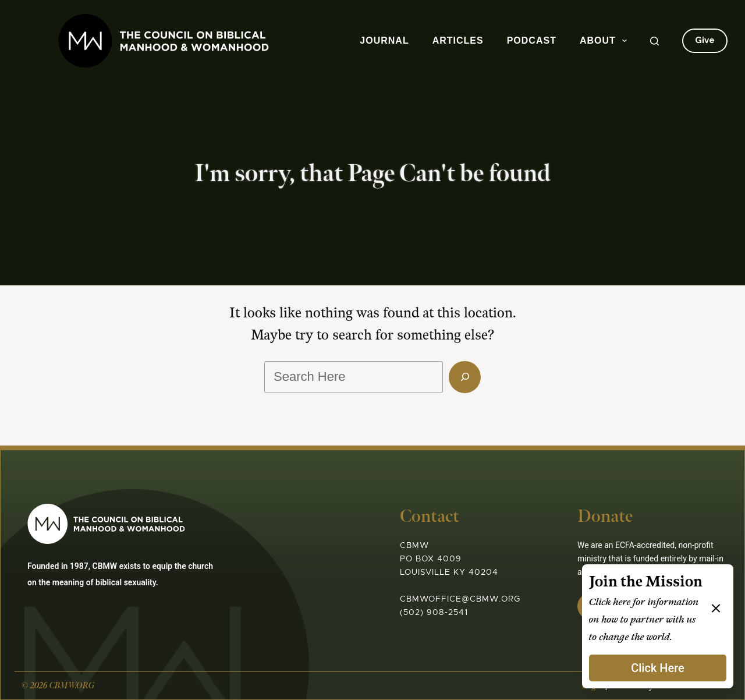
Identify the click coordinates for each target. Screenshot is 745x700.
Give (705, 40)
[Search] (654, 41)
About (606, 41)
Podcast (532, 40)
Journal (384, 40)
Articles (458, 40)
